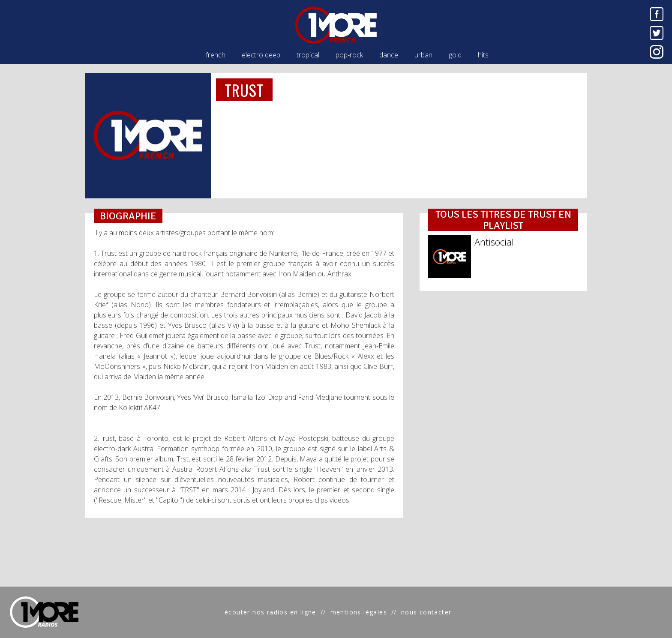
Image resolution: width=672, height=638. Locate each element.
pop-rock (349, 55)
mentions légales (359, 612)
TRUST (244, 90)
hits (483, 55)
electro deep (261, 55)
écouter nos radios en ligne (270, 612)
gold (455, 55)
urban (423, 55)
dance (389, 55)
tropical (308, 55)
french (216, 55)
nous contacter (426, 612)
